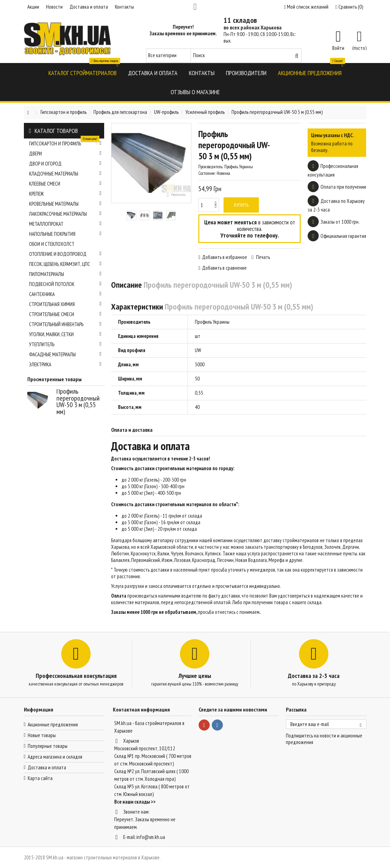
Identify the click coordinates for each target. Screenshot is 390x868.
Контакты (124, 7)
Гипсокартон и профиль (65, 143)
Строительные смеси (65, 314)
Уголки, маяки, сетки (65, 334)
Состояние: (207, 173)
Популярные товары (48, 746)
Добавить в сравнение (224, 268)
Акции (33, 7)
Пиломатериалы (65, 274)
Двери (65, 154)
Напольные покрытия (65, 234)
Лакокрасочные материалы (65, 214)
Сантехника (65, 294)
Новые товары (42, 735)
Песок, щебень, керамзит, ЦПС (65, 264)
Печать (262, 257)
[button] (83, 73)
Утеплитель (65, 344)
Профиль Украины (212, 322)
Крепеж (65, 194)
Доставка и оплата (89, 7)
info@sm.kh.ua (151, 837)
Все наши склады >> (135, 802)
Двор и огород (65, 164)
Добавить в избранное (225, 257)
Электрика (65, 364)
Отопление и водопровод (65, 254)
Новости (54, 7)
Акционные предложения (53, 724)
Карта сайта (40, 778)
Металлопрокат (65, 224)
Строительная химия (65, 304)
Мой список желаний (306, 7)
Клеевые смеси (65, 184)
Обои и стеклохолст (52, 244)
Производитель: (211, 167)
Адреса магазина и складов (55, 757)
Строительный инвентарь (65, 324)
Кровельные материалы (65, 204)
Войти (338, 47)
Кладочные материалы (65, 174)
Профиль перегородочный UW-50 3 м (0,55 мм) (78, 401)
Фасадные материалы (65, 354)
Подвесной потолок (65, 284)
